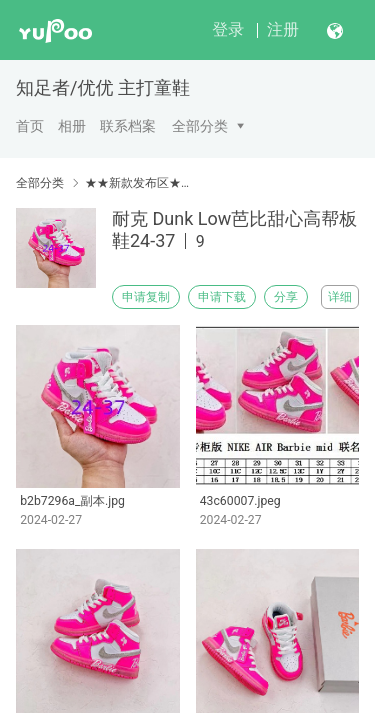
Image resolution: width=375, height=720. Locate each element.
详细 (340, 297)
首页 (30, 126)
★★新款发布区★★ (137, 183)
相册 (72, 126)
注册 (283, 29)
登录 (228, 29)
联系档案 (128, 126)
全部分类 (200, 126)
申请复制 (146, 297)
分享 (286, 297)
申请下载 (222, 297)
